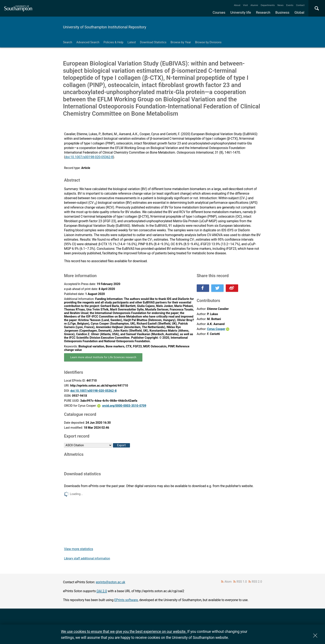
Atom (228, 582)
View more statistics (79, 549)
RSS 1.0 (242, 582)
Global (299, 12)
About (237, 5)
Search (68, 42)
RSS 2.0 (257, 582)
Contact (300, 5)
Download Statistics (153, 42)
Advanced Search (88, 42)
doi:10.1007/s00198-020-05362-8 (89, 157)
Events (290, 5)
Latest (132, 42)
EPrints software (126, 600)
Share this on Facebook (203, 288)
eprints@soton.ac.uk (110, 582)
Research (263, 12)
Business (283, 12)
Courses (219, 12)
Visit (246, 5)
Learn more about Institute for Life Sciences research (103, 357)
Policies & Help (113, 42)
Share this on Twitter (217, 288)
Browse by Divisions (208, 42)
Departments (268, 5)
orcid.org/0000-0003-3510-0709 (124, 406)
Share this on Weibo (232, 288)
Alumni (254, 5)
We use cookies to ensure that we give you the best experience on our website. (124, 631)
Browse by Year (181, 42)
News (280, 5)
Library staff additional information (87, 558)
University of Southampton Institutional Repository (105, 27)
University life (241, 12)
